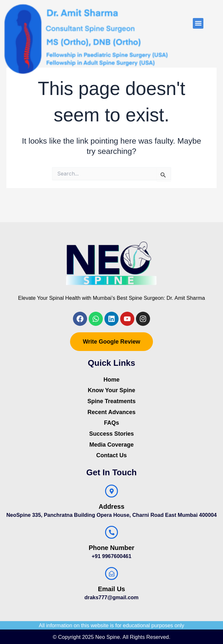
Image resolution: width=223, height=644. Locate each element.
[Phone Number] (111, 532)
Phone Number (111, 548)
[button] (198, 23)
